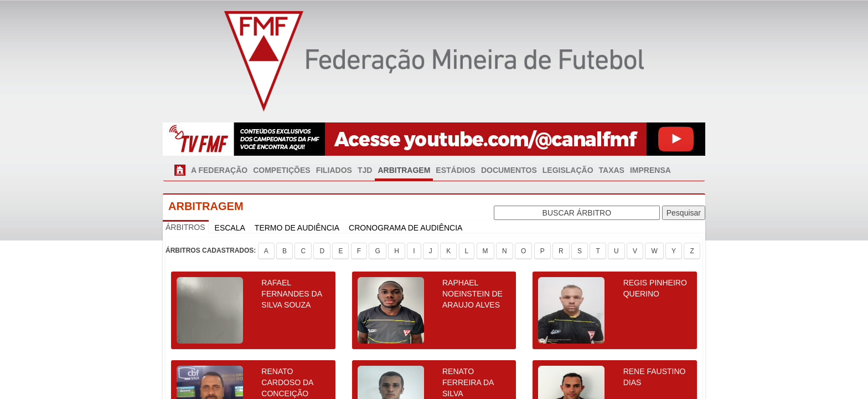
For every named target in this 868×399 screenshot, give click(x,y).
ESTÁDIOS (456, 170)
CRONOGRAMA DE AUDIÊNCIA (405, 228)
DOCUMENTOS (509, 170)
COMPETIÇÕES (281, 170)
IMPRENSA (650, 170)
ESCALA (230, 228)
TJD (365, 170)
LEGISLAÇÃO (568, 170)
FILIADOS (334, 170)
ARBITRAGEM (404, 170)
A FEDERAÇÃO (219, 170)
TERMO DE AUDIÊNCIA (297, 228)
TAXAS (612, 170)
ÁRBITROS (185, 227)
